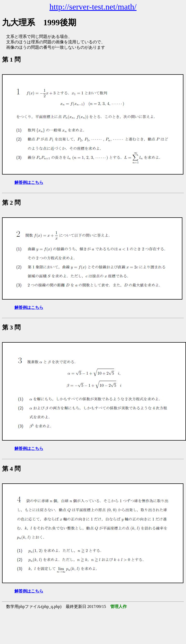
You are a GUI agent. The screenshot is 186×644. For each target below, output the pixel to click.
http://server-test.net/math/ (93, 7)
